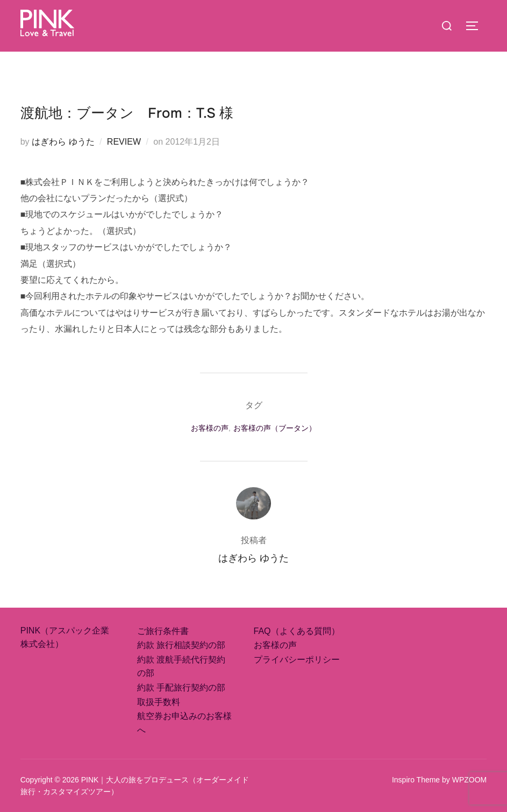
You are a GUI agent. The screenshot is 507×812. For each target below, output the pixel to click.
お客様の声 (210, 428)
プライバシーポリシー (297, 660)
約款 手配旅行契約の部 (181, 688)
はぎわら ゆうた (63, 142)
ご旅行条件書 (163, 631)
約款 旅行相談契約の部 (181, 645)
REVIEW (124, 142)
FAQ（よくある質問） (297, 631)
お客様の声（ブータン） (275, 428)
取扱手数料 (159, 702)
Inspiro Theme (416, 780)
